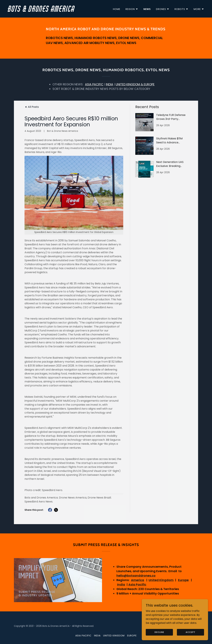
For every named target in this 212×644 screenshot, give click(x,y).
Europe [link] (132, 636)
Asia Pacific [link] (83, 636)
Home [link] (117, 9)
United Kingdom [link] (114, 636)
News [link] (147, 9)
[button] (132, 9)
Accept (190, 632)
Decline (159, 632)
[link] (56, 11)
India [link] (97, 636)
